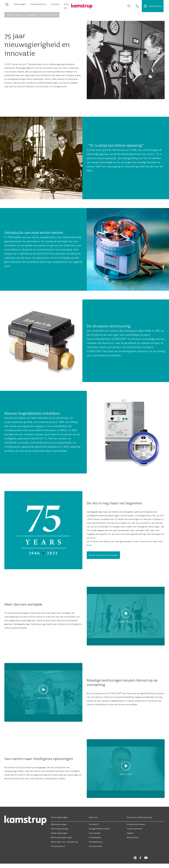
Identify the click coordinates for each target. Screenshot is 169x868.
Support (130, 833)
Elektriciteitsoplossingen (62, 837)
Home (9, 15)
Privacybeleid (95, 837)
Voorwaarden (95, 833)
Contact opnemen (135, 829)
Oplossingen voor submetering (64, 842)
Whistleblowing (96, 842)
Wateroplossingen (59, 824)
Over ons (19, 15)
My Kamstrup (133, 837)
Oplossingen (20, 4)
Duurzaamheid (95, 846)
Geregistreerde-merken (99, 829)
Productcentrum (38, 4)
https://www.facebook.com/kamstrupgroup (140, 858)
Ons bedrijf (31, 15)
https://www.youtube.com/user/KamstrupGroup (146, 858)
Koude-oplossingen (59, 833)
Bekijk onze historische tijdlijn (103, 555)
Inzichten (55, 4)
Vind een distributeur (136, 824)
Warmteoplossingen (60, 829)
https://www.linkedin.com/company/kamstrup (135, 858)
